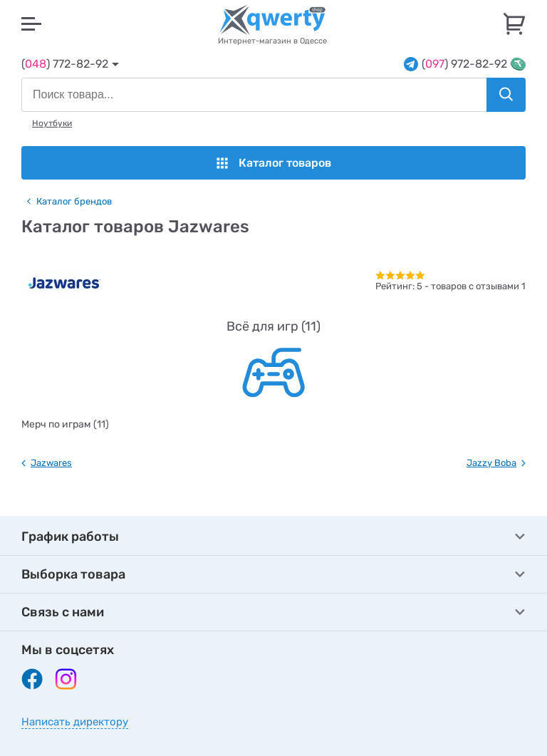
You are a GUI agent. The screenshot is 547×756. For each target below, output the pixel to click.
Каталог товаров (274, 163)
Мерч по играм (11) (65, 424)
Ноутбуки (52, 123)
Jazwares (51, 463)
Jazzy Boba (491, 463)
